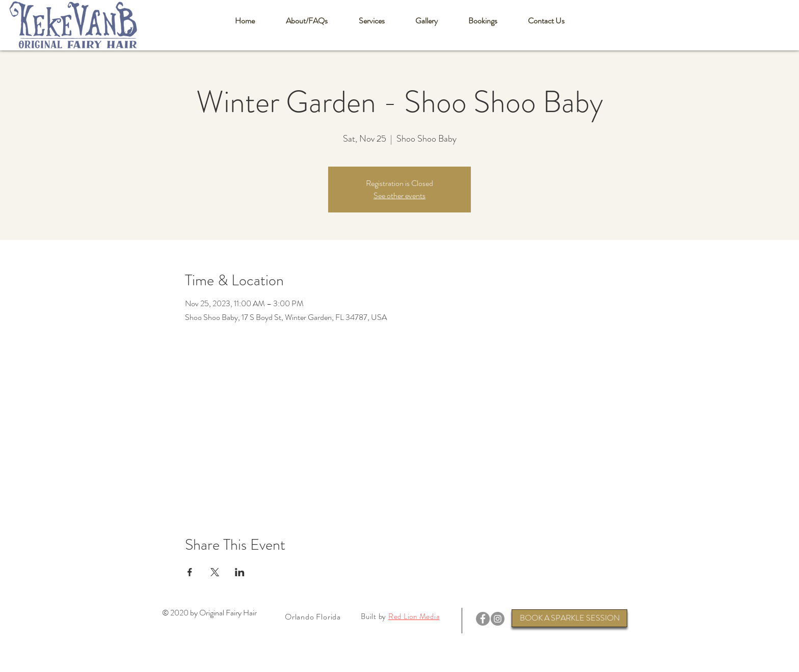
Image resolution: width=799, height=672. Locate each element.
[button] (307, 21)
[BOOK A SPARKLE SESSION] (569, 618)
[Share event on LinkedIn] (240, 572)
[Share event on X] (215, 572)
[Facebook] (483, 619)
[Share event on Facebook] (190, 572)
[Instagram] (498, 619)
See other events (400, 195)
